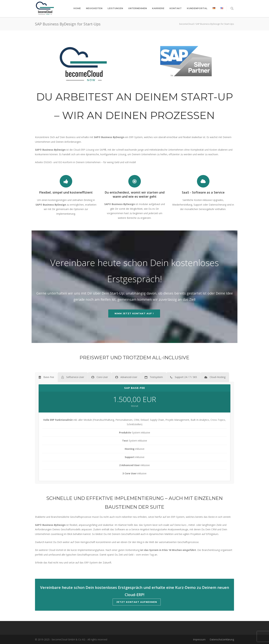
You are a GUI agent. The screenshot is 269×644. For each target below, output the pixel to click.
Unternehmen (138, 8)
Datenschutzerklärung (222, 639)
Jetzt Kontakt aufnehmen (137, 602)
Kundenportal (197, 8)
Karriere (158, 8)
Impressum (199, 639)
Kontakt (176, 8)
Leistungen (115, 8)
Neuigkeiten (94, 8)
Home (77, 8)
